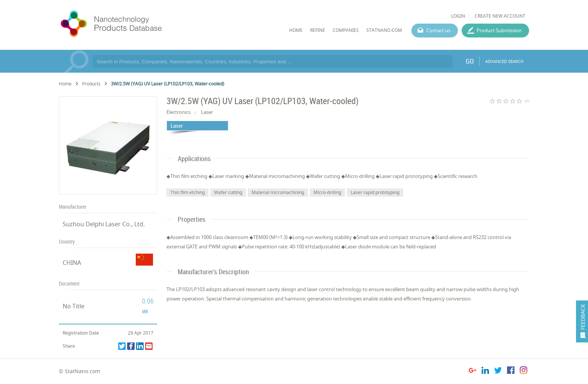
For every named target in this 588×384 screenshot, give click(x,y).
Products (91, 84)
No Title (73, 306)
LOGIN (458, 16)
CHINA (72, 263)
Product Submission (499, 30)
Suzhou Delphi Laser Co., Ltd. (104, 224)
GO (470, 61)
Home (65, 84)
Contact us (438, 30)
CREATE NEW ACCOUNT (500, 16)
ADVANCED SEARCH (504, 61)
